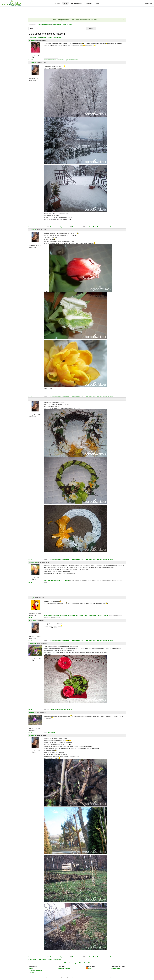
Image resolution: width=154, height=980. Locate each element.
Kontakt (31, 972)
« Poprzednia (32, 38)
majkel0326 (32, 712)
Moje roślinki (52, 732)
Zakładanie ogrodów (64, 968)
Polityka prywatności (35, 970)
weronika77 (32, 643)
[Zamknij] (123, 20)
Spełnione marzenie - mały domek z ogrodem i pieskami (61, 60)
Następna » (58, 38)
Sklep (98, 3)
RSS (88, 968)
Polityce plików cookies (115, 977)
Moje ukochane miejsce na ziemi (62, 24)
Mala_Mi (31, 598)
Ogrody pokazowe (77, 3)
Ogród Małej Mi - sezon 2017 (52, 616)
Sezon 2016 (66, 616)
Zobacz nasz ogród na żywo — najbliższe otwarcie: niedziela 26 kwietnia (74, 20)
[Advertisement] (77, 12)
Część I (86, 616)
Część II (80, 616)
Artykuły (57, 3)
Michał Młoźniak (116, 968)
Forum (65, 3)
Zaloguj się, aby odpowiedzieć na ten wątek (77, 963)
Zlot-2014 (100, 616)
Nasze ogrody (47, 24)
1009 (49, 38)
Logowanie (149, 3)
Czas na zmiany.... (78, 227)
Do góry (31, 60)
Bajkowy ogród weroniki (59, 709)
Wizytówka (93, 616)
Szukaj (91, 29)
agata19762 (32, 63)
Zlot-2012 (106, 616)
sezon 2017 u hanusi (50, 581)
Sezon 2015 (74, 616)
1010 (52, 38)
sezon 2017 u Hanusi (63, 581)
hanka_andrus (33, 562)
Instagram (89, 3)
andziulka (32, 40)
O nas (31, 968)
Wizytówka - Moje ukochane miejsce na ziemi (99, 227)
